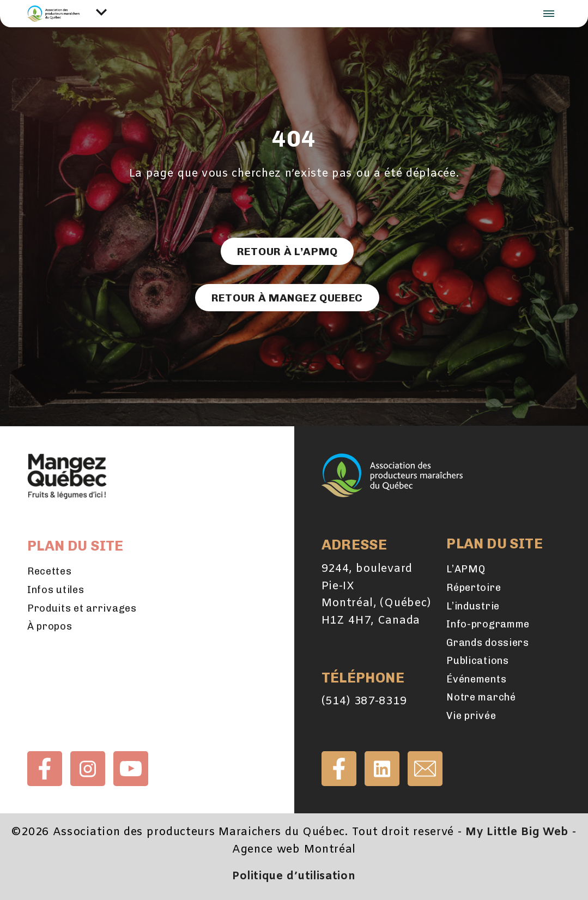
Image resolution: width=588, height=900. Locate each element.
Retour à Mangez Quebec (287, 298)
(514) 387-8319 (364, 702)
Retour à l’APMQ (287, 251)
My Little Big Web (517, 832)
